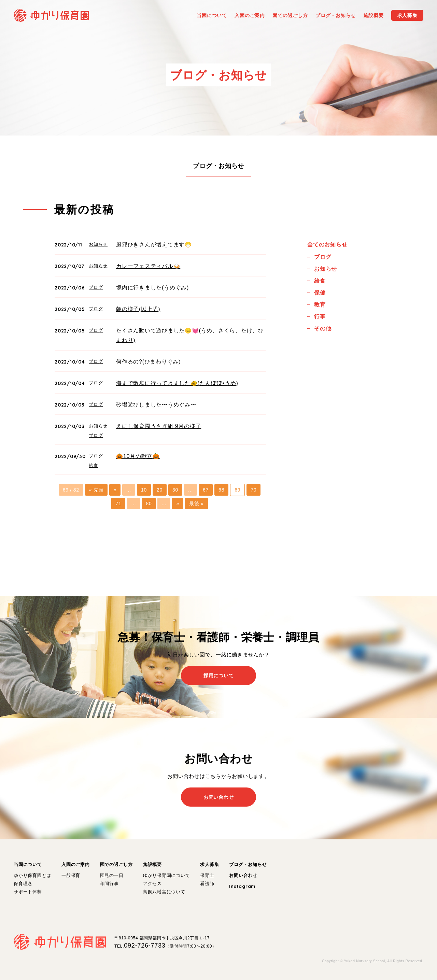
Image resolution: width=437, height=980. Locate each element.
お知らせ (98, 244)
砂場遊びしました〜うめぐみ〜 (156, 405)
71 (118, 503)
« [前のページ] (115, 490)
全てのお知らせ (327, 245)
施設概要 (152, 864)
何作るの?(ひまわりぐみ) (148, 362)
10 (144, 490)
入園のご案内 (76, 864)
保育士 (207, 875)
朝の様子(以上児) (138, 309)
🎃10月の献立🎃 (138, 456)
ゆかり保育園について (167, 875)
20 (160, 490)
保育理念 (23, 884)
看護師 (207, 884)
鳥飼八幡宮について (164, 892)
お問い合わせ (243, 875)
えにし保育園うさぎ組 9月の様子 (159, 426)
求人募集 (209, 864)
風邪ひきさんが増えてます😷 (154, 245)
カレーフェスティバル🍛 (148, 266)
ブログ (96, 287)
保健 (320, 293)
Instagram (242, 886)
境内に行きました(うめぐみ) (152, 288)
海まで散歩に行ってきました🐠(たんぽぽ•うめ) (177, 383)
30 (175, 490)
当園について (28, 864)
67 (206, 490)
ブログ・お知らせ (218, 166)
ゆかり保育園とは (32, 875)
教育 (320, 305)
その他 (323, 329)
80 (149, 503)
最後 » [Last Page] (196, 503)
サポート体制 (28, 892)
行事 (320, 317)
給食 (94, 465)
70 (253, 490)
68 (221, 490)
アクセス (152, 884)
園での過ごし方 (116, 864)
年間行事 (109, 884)
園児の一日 (112, 875)
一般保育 (71, 875)
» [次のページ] (178, 503)
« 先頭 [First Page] (96, 490)
